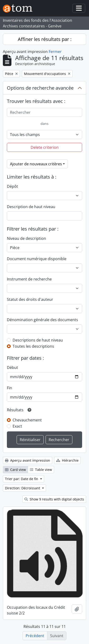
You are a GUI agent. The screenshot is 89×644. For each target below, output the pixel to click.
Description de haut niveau (31, 207)
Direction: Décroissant (23, 488)
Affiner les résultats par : (45, 39)
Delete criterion (45, 147)
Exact (17, 426)
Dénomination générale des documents (42, 320)
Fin (9, 388)
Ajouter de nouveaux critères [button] (36, 164)
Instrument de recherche (29, 279)
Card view (15, 470)
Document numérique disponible (37, 259)
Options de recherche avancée (40, 88)
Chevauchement (27, 420)
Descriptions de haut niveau (38, 340)
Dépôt (12, 186)
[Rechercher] (44, 112)
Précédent (35, 636)
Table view (41, 470)
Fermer (55, 52)
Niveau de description (26, 238)
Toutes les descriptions (33, 346)
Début (12, 368)
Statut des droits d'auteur (30, 299)
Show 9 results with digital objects (54, 499)
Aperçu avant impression (28, 460)
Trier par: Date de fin (22, 479)
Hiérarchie (67, 460)
